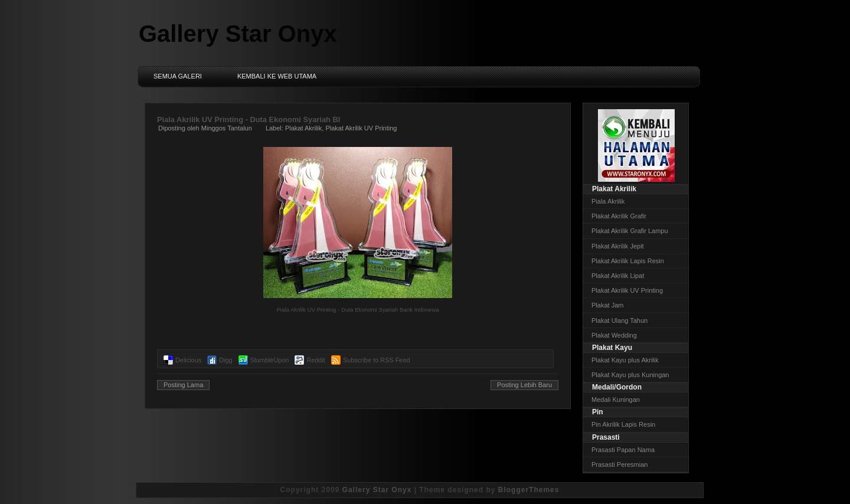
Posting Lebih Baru (524, 385)
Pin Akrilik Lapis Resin (623, 424)
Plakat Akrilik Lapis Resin (628, 261)
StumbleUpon (270, 360)
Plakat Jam (607, 305)
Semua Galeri (178, 76)
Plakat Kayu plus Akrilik (625, 360)
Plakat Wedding (614, 335)
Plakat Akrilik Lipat (618, 276)
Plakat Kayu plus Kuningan (630, 375)
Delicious (188, 360)
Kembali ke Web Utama (277, 76)
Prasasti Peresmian (619, 464)
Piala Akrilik (608, 201)
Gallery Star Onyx (238, 34)
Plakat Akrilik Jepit (618, 246)
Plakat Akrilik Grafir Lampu (630, 231)
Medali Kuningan (616, 400)
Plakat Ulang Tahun (619, 320)
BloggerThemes (529, 490)
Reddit (316, 360)
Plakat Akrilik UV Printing (361, 128)
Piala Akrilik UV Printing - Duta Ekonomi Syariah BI (249, 120)
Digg (225, 360)
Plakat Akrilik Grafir (619, 216)
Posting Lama (183, 385)
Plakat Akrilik (303, 128)
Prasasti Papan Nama (623, 450)
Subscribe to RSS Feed (377, 360)
